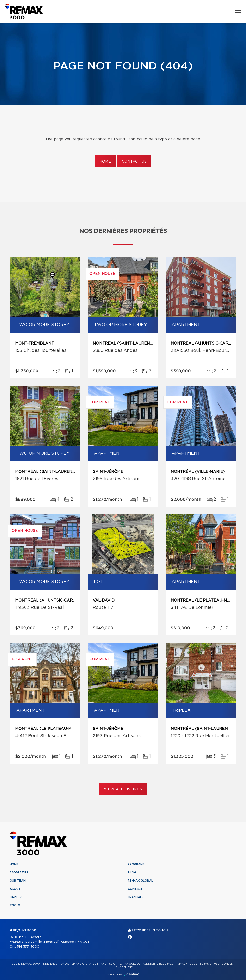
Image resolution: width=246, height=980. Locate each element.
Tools (15, 905)
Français (135, 897)
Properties (19, 873)
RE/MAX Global (140, 881)
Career (16, 897)
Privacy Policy (187, 964)
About (15, 889)
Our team (18, 881)
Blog (132, 873)
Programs (136, 864)
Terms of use (209, 964)
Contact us (134, 162)
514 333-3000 (28, 947)
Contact (135, 889)
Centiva (132, 974)
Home (105, 162)
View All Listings (123, 789)
